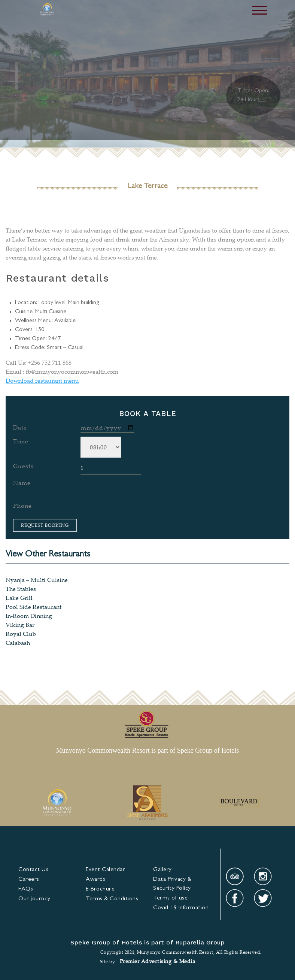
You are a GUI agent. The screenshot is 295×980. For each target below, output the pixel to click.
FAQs (26, 889)
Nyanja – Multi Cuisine (37, 580)
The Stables (21, 589)
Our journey (34, 899)
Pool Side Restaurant (34, 607)
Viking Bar (20, 625)
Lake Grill (19, 598)
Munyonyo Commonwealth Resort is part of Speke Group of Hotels (147, 750)
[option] (57, 803)
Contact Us (33, 870)
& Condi (112, 899)
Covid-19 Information (181, 908)
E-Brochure (100, 889)
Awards (95, 880)
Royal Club (21, 634)
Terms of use (170, 898)
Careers (29, 880)
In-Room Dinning (29, 616)
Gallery (162, 870)
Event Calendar (105, 870)
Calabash (18, 643)
